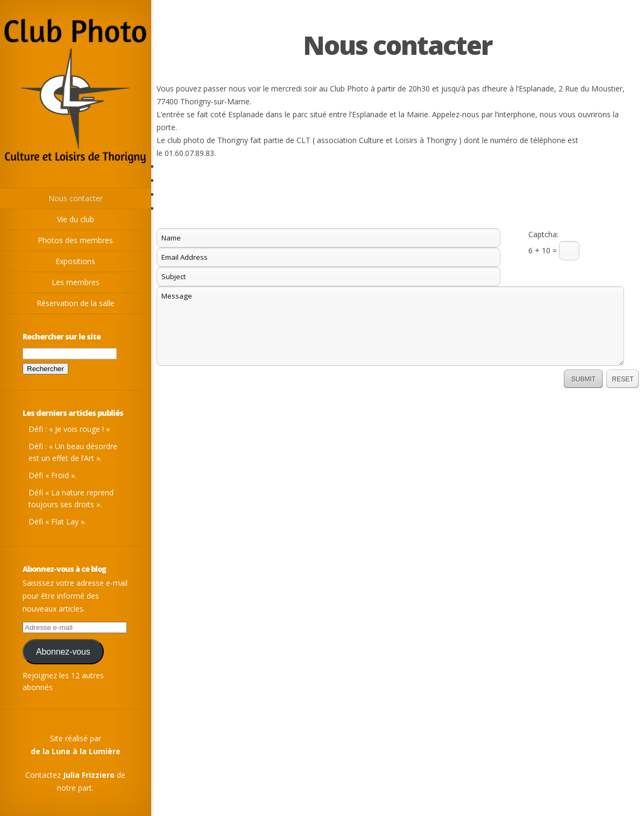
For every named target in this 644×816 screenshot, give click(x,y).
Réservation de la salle (76, 303)
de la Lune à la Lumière (76, 751)
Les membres (76, 282)
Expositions (75, 261)
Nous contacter (76, 198)
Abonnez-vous (63, 652)
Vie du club (76, 219)
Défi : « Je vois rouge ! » (69, 429)
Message (390, 326)
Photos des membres (75, 240)
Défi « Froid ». (52, 475)
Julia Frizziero (89, 775)
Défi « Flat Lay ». (57, 521)
